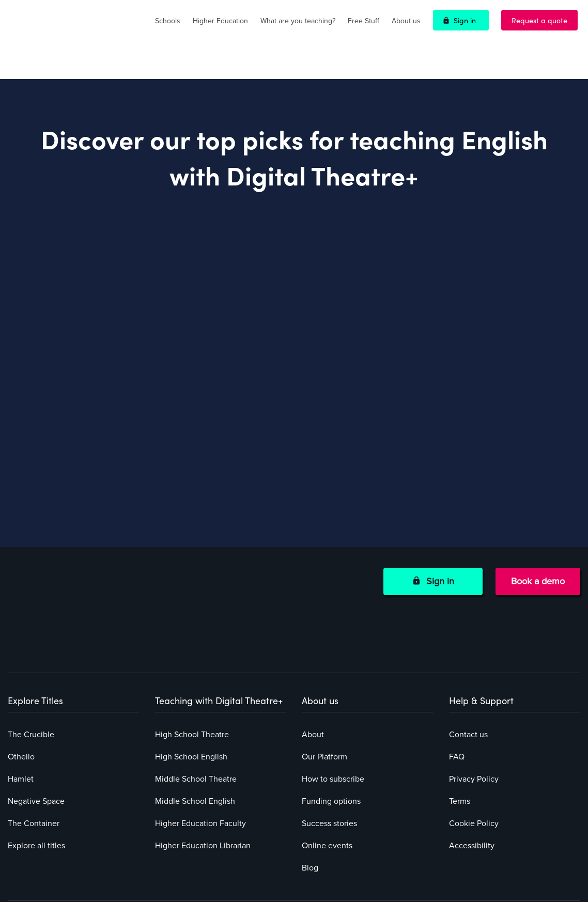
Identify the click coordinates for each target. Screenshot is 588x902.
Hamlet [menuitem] (21, 689)
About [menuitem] (313, 645)
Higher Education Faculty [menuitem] (200, 734)
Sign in (465, 20)
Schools (168, 21)
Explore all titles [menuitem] (36, 756)
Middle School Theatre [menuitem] (196, 689)
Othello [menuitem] (21, 667)
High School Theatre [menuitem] (192, 645)
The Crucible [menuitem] (31, 645)
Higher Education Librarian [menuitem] (203, 756)
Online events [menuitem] (327, 756)
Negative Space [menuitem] (36, 711)
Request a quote (539, 20)
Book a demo (538, 551)
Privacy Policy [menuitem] (474, 689)
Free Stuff (363, 21)
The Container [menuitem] (34, 734)
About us (406, 21)
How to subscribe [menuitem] (333, 689)
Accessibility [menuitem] (472, 756)
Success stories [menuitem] (329, 734)
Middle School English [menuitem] (195, 711)
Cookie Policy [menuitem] (474, 734)
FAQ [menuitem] (457, 667)
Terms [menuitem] (460, 711)
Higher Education (220, 21)
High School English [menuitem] (191, 667)
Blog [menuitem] (310, 778)
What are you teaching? (298, 21)
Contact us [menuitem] (468, 645)
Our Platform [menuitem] (324, 667)
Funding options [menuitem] (331, 711)
